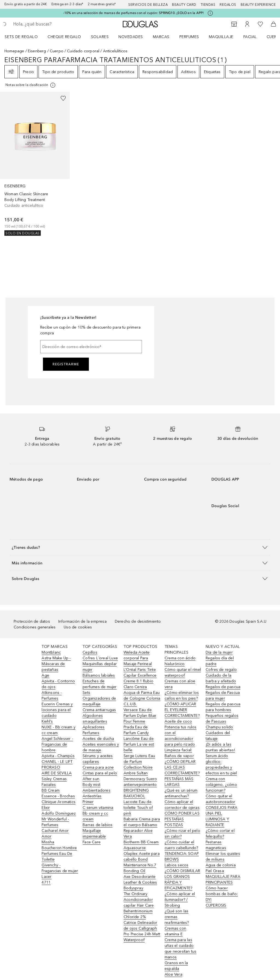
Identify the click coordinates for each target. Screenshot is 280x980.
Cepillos (90, 652)
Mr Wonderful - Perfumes (55, 822)
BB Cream (51, 790)
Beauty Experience (258, 5)
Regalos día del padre (220, 661)
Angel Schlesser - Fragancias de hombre (57, 744)
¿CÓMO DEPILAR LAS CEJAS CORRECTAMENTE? (182, 767)
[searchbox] (52, 24)
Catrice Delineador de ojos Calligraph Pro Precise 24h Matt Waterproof (142, 931)
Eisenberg (37, 51)
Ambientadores (97, 790)
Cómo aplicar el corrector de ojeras (182, 805)
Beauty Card (184, 5)
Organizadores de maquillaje (99, 701)
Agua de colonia (221, 865)
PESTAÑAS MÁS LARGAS (179, 782)
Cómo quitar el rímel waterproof (183, 673)
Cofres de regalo (221, 670)
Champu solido (219, 727)
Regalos (228, 5)
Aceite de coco (178, 721)
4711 (46, 882)
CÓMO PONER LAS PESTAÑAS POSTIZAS (182, 819)
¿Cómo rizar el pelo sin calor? (182, 834)
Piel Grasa (215, 871)
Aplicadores (94, 727)
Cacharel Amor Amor (55, 834)
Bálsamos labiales (99, 675)
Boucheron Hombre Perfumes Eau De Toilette (59, 854)
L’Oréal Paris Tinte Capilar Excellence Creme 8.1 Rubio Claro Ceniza (140, 678)
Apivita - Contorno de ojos (58, 684)
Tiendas (208, 5)
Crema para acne (98, 767)
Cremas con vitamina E (175, 931)
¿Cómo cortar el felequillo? (220, 834)
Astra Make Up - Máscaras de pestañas (56, 664)
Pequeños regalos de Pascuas (222, 719)
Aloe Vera (173, 974)
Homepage (14, 51)
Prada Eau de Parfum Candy (136, 730)
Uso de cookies (78, 627)
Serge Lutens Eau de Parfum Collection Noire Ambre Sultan (139, 765)
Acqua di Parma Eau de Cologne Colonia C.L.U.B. (142, 698)
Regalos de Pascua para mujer (223, 696)
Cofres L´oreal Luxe (100, 658)
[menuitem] (25, 37)
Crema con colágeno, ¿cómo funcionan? (221, 785)
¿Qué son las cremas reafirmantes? (177, 917)
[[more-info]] (31, 85)
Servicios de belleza (148, 5)
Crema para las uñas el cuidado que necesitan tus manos (180, 949)
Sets (86, 693)
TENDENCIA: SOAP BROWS (182, 857)
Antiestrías (92, 796)
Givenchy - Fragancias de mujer (60, 868)
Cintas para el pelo (100, 773)
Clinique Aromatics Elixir (59, 805)
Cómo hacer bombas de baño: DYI (222, 894)
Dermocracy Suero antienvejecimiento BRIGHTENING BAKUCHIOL (140, 788)
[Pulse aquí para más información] (210, 13)
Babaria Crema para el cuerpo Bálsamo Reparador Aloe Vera (142, 828)
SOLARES (100, 37)
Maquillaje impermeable (94, 834)
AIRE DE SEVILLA (57, 773)
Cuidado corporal (83, 51)
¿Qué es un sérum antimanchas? (181, 793)
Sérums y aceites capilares (98, 759)
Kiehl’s (47, 721)
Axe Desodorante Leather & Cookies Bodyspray (140, 882)
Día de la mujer (219, 652)
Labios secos (177, 865)
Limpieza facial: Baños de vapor (179, 753)
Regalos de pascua (223, 687)
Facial (250, 37)
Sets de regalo (21, 37)
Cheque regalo (64, 37)
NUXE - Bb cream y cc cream (58, 730)
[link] (35, 164)
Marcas (161, 37)
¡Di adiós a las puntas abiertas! (220, 747)
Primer (88, 802)
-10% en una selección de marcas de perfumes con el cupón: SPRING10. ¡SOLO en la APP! (134, 13)
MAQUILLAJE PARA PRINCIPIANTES (223, 880)
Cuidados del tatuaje (218, 736)
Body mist (91, 785)
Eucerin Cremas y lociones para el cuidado (57, 710)
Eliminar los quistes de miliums (223, 857)
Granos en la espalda (176, 966)
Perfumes (189, 37)
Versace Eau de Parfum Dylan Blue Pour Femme (140, 716)
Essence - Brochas (58, 796)
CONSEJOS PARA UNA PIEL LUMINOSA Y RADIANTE (222, 816)
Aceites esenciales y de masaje (101, 747)
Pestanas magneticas (216, 845)
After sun (91, 779)
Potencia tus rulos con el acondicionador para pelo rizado (181, 736)
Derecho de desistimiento (138, 621)
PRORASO (51, 767)
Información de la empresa (82, 621)
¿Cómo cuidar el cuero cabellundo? (181, 845)
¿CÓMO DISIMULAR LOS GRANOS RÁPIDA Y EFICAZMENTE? (182, 880)
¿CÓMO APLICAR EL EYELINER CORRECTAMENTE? (182, 710)
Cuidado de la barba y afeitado (221, 678)
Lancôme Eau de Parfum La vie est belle (139, 744)
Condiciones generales (35, 627)
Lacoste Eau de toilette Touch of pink (138, 808)
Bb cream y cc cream (95, 816)
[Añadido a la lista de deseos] (63, 98)
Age (45, 675)
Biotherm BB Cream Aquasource (141, 845)
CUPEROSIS (216, 905)
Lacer (46, 877)
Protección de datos (32, 621)
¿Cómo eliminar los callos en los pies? (182, 696)
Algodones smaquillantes (95, 719)
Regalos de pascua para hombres (223, 707)
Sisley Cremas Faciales (54, 782)
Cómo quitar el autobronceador (221, 799)
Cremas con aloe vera (180, 684)
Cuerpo (57, 51)
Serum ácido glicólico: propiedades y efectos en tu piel (221, 765)
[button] (140, 547)
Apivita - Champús (58, 756)
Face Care (92, 842)
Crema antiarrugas (99, 710)
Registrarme (66, 364)
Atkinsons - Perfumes (52, 696)
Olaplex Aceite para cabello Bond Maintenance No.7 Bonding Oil (142, 862)
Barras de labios (97, 825)
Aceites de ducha (98, 739)
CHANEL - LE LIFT (57, 762)
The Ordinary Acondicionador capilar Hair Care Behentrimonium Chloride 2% (139, 905)
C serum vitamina (98, 808)
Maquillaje (221, 37)
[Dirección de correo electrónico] (91, 347)
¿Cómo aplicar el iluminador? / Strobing (180, 900)
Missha (48, 842)
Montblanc (51, 652)
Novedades (131, 37)
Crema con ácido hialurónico (180, 661)
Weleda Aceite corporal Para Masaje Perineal (138, 658)
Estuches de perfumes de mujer (100, 684)
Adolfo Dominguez (59, 813)
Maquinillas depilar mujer (100, 667)
